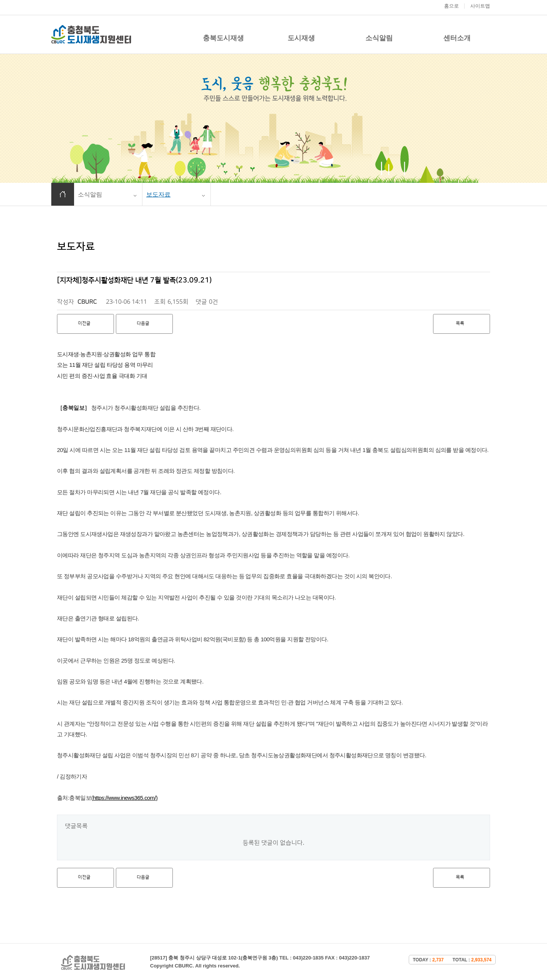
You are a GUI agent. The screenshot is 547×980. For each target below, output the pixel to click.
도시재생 (301, 38)
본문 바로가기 (0, 0)
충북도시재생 (223, 38)
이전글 (84, 323)
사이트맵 (480, 6)
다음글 (143, 323)
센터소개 (457, 38)
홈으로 (451, 6)
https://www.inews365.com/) (125, 798)
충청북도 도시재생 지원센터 (91, 34)
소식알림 (379, 38)
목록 (460, 323)
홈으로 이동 (63, 194)
